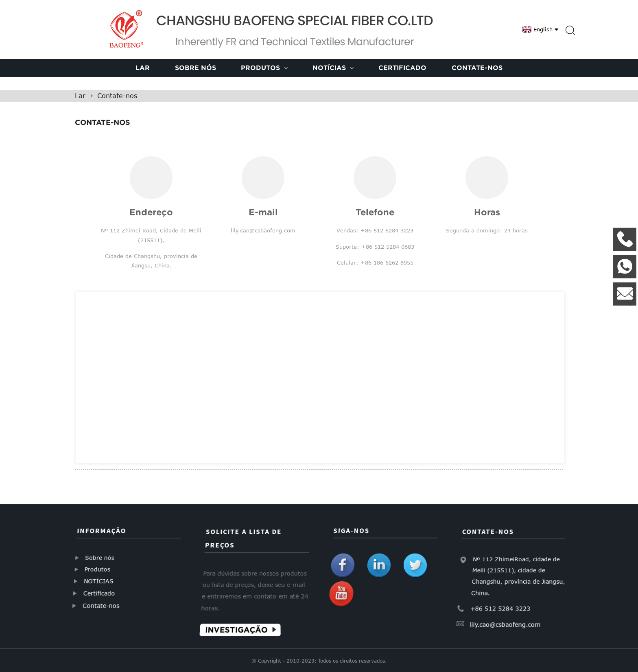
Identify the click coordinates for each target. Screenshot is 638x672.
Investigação (239, 624)
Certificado (402, 68)
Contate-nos (477, 68)
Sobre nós (196, 68)
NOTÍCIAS (100, 581)
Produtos (264, 68)
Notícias (333, 68)
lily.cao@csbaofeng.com (507, 619)
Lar (143, 68)
